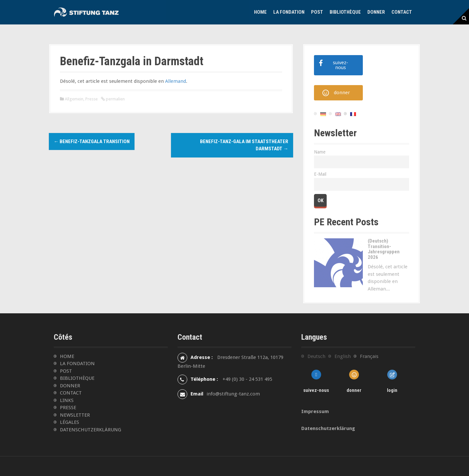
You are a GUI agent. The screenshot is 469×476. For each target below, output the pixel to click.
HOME (67, 356)
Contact (402, 12)
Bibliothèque (345, 12)
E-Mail (320, 174)
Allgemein (74, 99)
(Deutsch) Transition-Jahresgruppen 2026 (384, 249)
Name (320, 152)
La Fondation (289, 12)
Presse (92, 99)
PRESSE (68, 408)
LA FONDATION (77, 364)
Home (260, 12)
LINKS (67, 400)
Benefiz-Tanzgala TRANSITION (92, 141)
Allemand (176, 81)
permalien (115, 99)
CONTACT (71, 393)
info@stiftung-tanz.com (233, 394)
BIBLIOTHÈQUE (77, 378)
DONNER (70, 386)
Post (317, 12)
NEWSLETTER (75, 415)
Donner (376, 12)
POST (66, 371)
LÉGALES (70, 422)
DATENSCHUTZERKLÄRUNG (91, 430)
